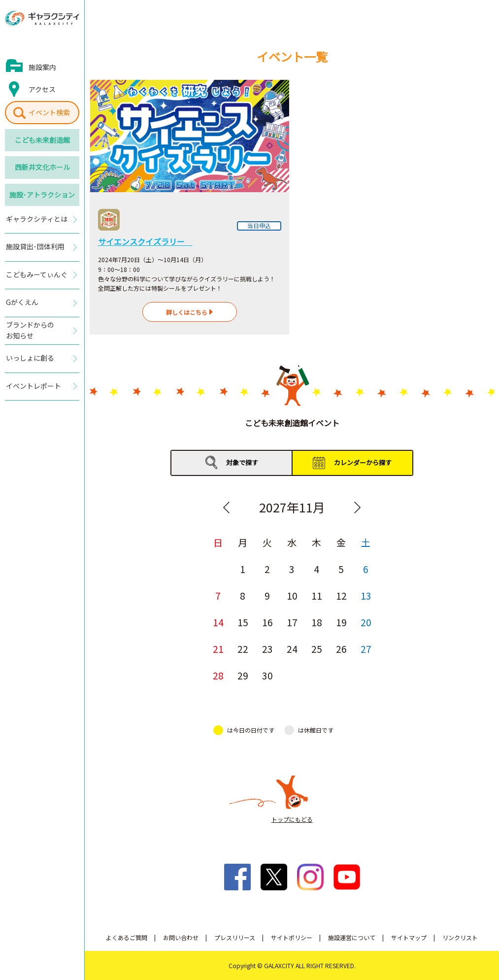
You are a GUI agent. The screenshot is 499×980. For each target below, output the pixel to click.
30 (267, 675)
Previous (227, 507)
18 (317, 622)
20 (366, 622)
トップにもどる (292, 819)
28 (218, 675)
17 (292, 622)
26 (341, 649)
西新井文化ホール (42, 167)
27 (366, 649)
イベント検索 (49, 112)
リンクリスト (460, 937)
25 (317, 649)
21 (218, 649)
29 (243, 675)
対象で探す (242, 462)
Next (358, 507)
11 (317, 595)
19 (341, 622)
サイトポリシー (292, 937)
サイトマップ (409, 937)
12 (341, 595)
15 (243, 622)
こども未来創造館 (42, 140)
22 (243, 649)
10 (292, 595)
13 (366, 595)
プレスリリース (235, 937)
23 (267, 649)
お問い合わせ (181, 937)
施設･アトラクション (42, 195)
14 (218, 622)
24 (292, 649)
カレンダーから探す (363, 462)
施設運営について (352, 937)
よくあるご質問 (127, 937)
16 (267, 622)
